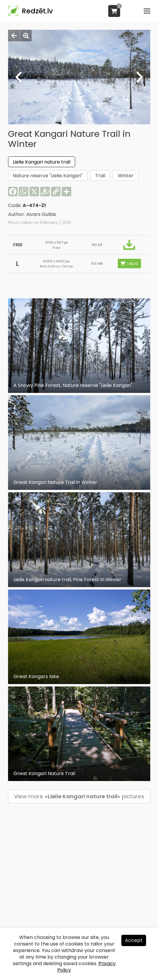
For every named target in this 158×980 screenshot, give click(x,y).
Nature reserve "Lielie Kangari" (48, 176)
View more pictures (79, 796)
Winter (126, 176)
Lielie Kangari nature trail (42, 162)
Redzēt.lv (37, 11)
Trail (100, 176)
